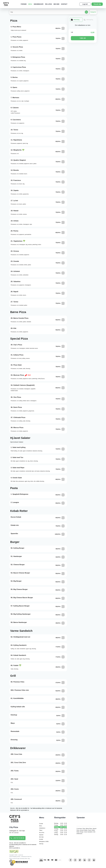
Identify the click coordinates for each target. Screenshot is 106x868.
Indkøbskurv (39, 4)
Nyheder (41, 835)
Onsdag (60, 827)
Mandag (60, 823)
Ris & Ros (49, 4)
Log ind (85, 4)
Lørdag (60, 833)
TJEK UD (83, 38)
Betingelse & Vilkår (44, 842)
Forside (24, 4)
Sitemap (41, 844)
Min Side (56, 4)
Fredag (60, 831)
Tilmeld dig (97, 4)
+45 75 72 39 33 (17, 838)
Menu (30, 4)
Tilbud (41, 830)
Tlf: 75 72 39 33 (14, 833)
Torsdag (60, 829)
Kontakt (64, 4)
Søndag (60, 835)
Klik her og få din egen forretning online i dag (20, 858)
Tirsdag (60, 825)
